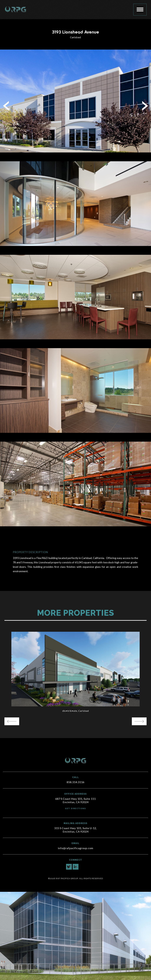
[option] (75, 672)
